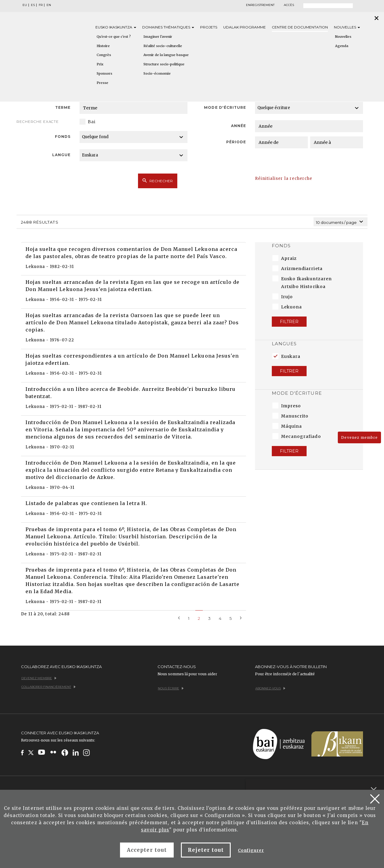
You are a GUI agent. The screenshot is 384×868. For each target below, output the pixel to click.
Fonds (63, 137)
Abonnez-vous (270, 688)
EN (49, 5)
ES (33, 5)
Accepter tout (147, 850)
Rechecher (158, 181)
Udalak (244, 27)
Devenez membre (359, 437)
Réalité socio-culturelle (163, 46)
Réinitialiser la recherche (284, 178)
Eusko (116, 27)
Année (238, 126)
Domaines (168, 27)
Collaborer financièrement (48, 687)
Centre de (300, 27)
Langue (61, 155)
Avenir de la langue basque (166, 55)
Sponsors (104, 73)
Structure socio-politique (164, 64)
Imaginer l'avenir (158, 37)
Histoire (103, 46)
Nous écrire (171, 688)
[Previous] (179, 617)
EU (25, 5)
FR (41, 5)
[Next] (241, 617)
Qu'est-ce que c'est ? (114, 37)
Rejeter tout (206, 850)
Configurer (251, 850)
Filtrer (289, 322)
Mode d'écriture (225, 107)
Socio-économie (157, 73)
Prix (100, 64)
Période (236, 142)
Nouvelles (347, 27)
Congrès (104, 55)
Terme (63, 107)
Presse (102, 83)
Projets (209, 27)
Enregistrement (260, 5)
